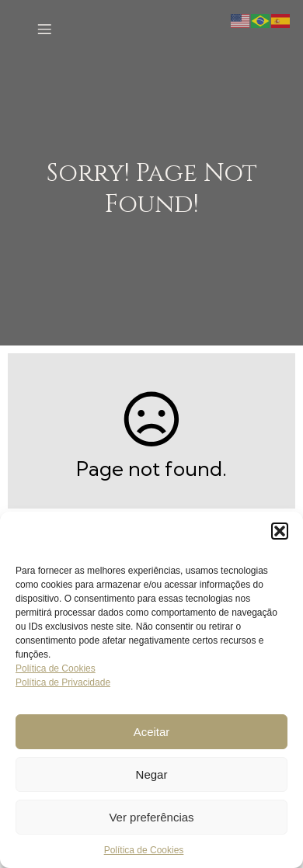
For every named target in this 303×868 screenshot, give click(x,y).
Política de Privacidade (63, 682)
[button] (280, 531)
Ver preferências (151, 817)
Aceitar (152, 732)
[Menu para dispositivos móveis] (44, 29)
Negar (152, 774)
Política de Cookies (56, 668)
